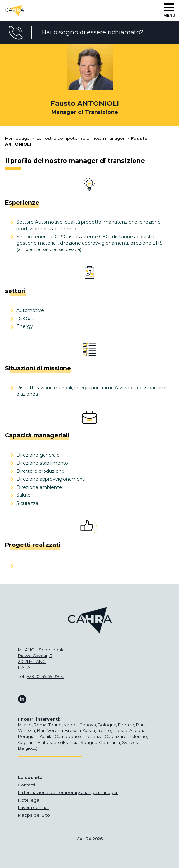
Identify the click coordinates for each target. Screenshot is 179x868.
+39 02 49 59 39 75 (46, 677)
